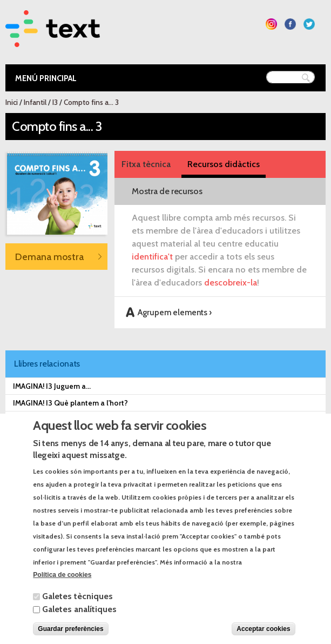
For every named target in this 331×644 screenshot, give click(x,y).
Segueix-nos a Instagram (271, 24)
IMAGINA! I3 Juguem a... (52, 386)
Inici (12, 102)
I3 (55, 102)
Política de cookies (62, 588)
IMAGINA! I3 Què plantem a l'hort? (70, 403)
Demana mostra (49, 257)
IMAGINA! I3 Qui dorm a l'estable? (70, 420)
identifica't (152, 257)
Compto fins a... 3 (91, 102)
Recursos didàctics (224, 164)
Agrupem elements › (175, 312)
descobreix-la (231, 283)
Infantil (35, 102)
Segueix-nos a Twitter (309, 24)
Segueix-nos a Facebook (290, 24)
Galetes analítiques (79, 622)
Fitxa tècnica (146, 164)
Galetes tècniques (77, 609)
